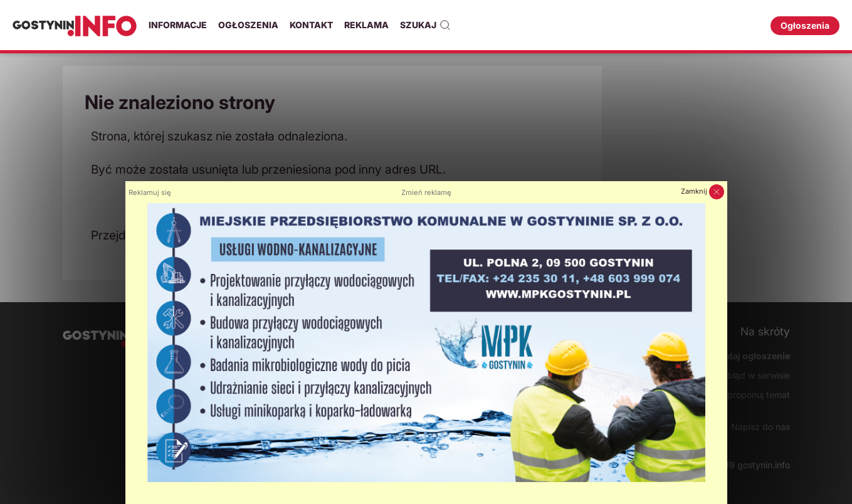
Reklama (366, 25)
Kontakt (311, 25)
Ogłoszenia (248, 25)
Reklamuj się (150, 192)
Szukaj (425, 25)
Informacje (178, 25)
